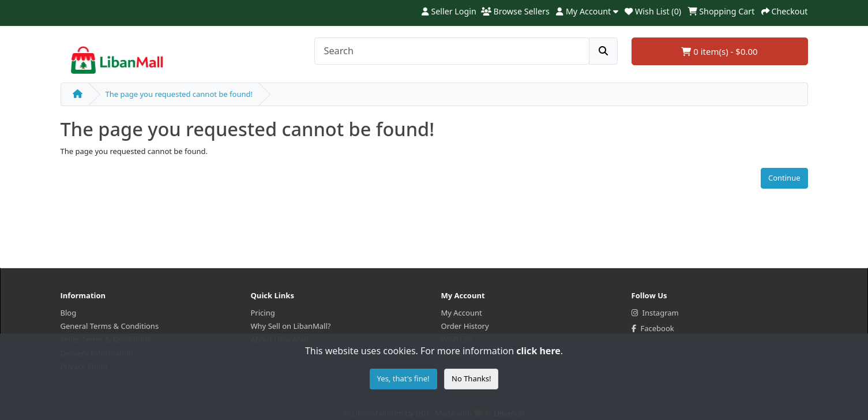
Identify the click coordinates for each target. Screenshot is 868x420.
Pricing (263, 313)
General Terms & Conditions (110, 326)
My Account (462, 313)
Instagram (655, 313)
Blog (69, 313)
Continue (784, 178)
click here (538, 351)
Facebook (653, 328)
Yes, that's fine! (403, 378)
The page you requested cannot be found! (179, 94)
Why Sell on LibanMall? (291, 326)
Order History (465, 326)
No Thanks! (471, 378)
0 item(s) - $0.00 (719, 51)
